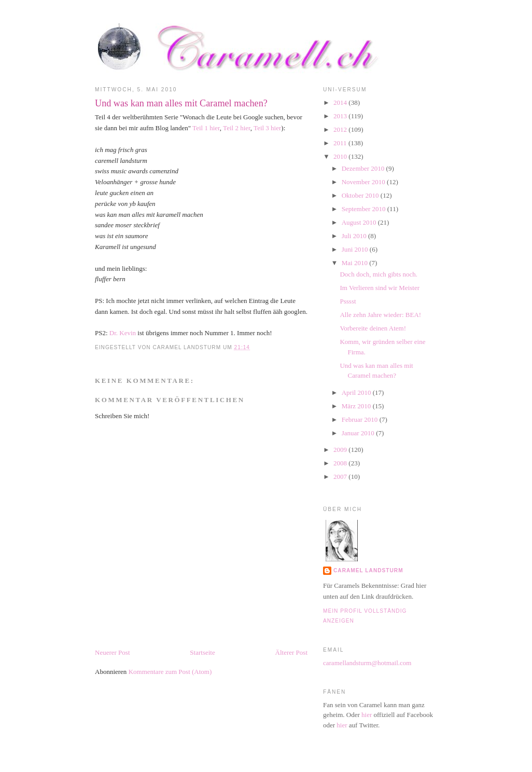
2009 (341, 450)
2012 (341, 129)
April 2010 (357, 392)
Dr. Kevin (123, 333)
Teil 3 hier (267, 128)
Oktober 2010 (361, 195)
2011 (341, 143)
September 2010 (365, 209)
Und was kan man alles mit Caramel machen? (181, 103)
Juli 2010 (355, 236)
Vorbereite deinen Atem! (373, 328)
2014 (341, 102)
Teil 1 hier (205, 128)
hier (367, 715)
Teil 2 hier (237, 128)
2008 (341, 463)
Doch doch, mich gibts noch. (378, 274)
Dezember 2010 (364, 168)
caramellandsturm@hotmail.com (367, 663)
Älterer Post (291, 652)
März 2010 (357, 406)
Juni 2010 (356, 249)
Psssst (348, 301)
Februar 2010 (361, 419)
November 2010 (364, 182)
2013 (341, 116)
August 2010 (360, 222)
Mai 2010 (355, 263)
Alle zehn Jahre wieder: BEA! (380, 315)
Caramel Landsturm (368, 570)
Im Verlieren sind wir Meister (380, 288)
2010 (341, 156)
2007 (341, 477)
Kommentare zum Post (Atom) (170, 672)
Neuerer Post (113, 652)
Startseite (202, 652)
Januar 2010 (359, 433)
